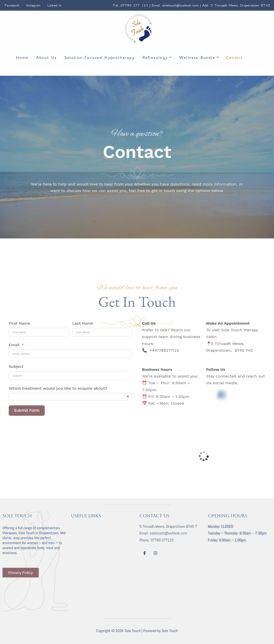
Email (14, 345)
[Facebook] (145, 553)
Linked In (54, 5)
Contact (235, 57)
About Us (46, 57)
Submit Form (27, 410)
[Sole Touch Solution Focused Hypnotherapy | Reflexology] (138, 29)
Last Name (83, 323)
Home (22, 57)
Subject (16, 366)
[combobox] (70, 397)
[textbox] (70, 397)
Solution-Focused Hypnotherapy (99, 57)
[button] (170, 57)
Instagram (33, 5)
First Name (19, 323)
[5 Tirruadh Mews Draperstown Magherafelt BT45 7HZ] (204, 456)
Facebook (12, 5)
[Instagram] (156, 553)
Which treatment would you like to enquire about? (58, 388)
